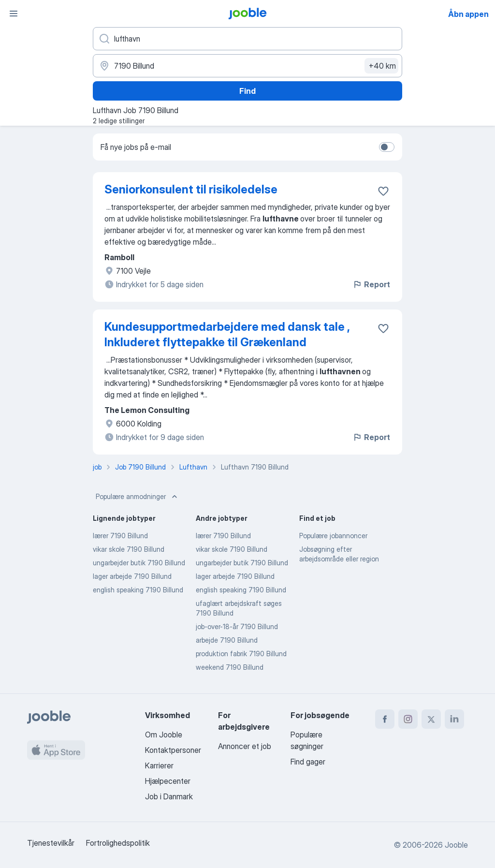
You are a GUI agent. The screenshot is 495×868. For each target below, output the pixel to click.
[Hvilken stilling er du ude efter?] (247, 39)
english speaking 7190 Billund (138, 590)
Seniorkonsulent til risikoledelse (191, 189)
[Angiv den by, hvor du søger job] (247, 66)
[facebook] (385, 719)
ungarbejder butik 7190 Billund (139, 563)
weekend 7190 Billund (230, 667)
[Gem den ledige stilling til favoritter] (383, 191)
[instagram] (408, 719)
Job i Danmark (169, 796)
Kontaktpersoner (173, 750)
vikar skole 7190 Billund (129, 549)
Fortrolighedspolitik (118, 843)
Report (371, 284)
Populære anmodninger (138, 497)
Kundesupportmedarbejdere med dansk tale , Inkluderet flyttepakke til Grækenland (227, 334)
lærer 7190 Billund (120, 536)
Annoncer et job (245, 746)
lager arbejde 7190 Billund (132, 576)
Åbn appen (468, 14)
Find (247, 91)
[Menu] (14, 14)
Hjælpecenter (168, 781)
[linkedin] (454, 719)
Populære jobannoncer (333, 536)
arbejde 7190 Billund (227, 640)
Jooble (456, 845)
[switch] (387, 147)
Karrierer (159, 765)
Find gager (308, 762)
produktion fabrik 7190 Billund (241, 654)
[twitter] (431, 719)
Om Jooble (164, 735)
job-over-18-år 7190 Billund (237, 626)
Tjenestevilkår (51, 843)
